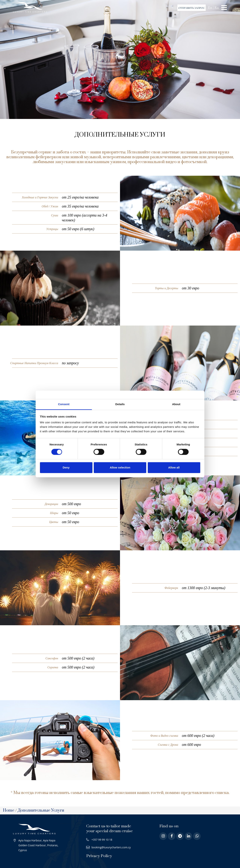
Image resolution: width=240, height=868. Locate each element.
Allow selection (120, 467)
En (210, 8)
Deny (66, 467)
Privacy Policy (99, 856)
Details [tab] (120, 404)
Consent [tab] (64, 404)
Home (9, 810)
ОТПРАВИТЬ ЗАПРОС (192, 8)
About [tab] (176, 404)
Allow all (174, 467)
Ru (217, 8)
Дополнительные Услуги (41, 810)
